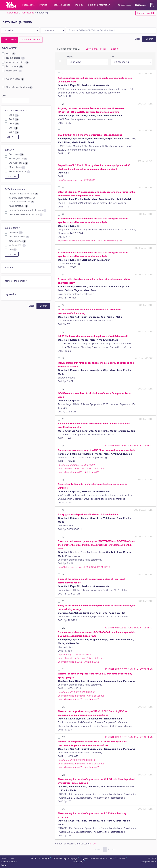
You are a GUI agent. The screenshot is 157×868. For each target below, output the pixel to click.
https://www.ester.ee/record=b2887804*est (78, 180)
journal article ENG (141, 446)
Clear (137, 39)
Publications (28, 13)
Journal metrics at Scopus (71, 469)
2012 (14, 124)
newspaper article (17, 62)
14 (63, 446)
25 (64, 809)
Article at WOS (92, 472)
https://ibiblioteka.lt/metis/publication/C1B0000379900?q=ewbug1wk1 (90, 241)
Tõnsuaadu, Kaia (19, 172)
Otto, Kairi (16, 155)
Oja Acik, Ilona (19, 163)
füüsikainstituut (18, 206)
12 (63, 389)
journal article (15, 58)
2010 (14, 132)
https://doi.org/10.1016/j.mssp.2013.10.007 (76, 465)
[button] (152, 5)
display (70, 57)
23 (64, 737)
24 (64, 775)
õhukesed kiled (19, 237)
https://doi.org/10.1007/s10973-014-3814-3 (77, 760)
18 (63, 575)
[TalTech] (11, 5)
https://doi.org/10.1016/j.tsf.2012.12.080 (75, 655)
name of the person (17, 281)
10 (63, 332)
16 (63, 510)
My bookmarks (146, 13)
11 (63, 359)
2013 (14, 119)
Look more (12, 137)
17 (63, 537)
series (9, 267)
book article (15, 67)
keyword (11, 294)
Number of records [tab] (69, 49)
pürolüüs (16, 233)
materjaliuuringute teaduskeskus (28, 210)
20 (64, 628)
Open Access (15, 79)
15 (63, 480)
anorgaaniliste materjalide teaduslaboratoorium (22, 200)
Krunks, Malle (18, 159)
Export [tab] (115, 49)
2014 (14, 115)
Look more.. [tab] (96, 49)
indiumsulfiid (17, 245)
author (10, 150)
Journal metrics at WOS (70, 472)
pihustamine (18, 241)
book (11, 54)
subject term (13, 228)
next (114, 849)
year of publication (16, 111)
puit (13, 250)
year (4, 95)
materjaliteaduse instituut (24, 194)
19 (63, 601)
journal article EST (116, 446)
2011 (13, 128)
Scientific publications (19, 87)
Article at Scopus (96, 469)
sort (112, 57)
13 (63, 419)
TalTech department (17, 189)
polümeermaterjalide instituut (26, 215)
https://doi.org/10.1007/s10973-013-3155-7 (77, 692)
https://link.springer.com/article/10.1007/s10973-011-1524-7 (84, 567)
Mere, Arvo (17, 167)
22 (64, 707)
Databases (13, 13)
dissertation (14, 71)
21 (63, 669)
